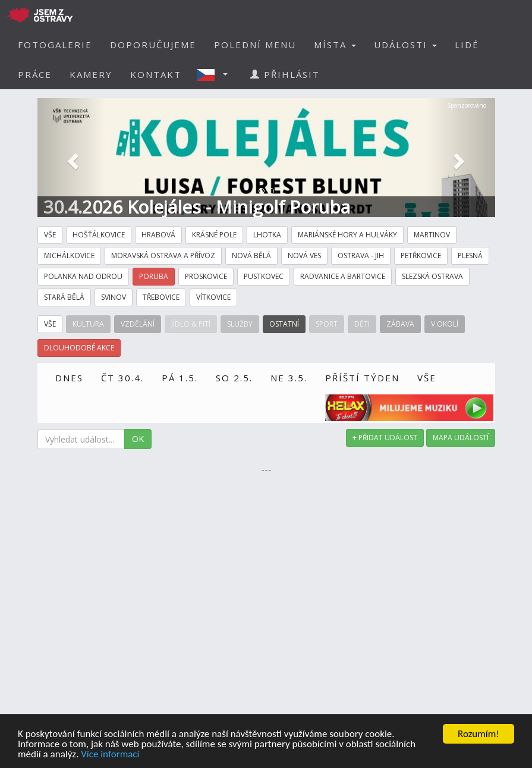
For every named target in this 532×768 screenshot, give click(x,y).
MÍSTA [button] (335, 45)
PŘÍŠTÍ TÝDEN (362, 378)
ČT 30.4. (122, 378)
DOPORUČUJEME (153, 45)
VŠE (427, 378)
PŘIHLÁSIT (285, 74)
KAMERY (91, 74)
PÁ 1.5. (180, 378)
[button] (216, 74)
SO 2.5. (234, 378)
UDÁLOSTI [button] (405, 45)
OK (138, 439)
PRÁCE (35, 74)
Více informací (110, 755)
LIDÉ (467, 45)
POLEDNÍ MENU (255, 45)
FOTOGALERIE (55, 45)
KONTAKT (156, 74)
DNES (69, 378)
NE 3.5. (289, 378)
